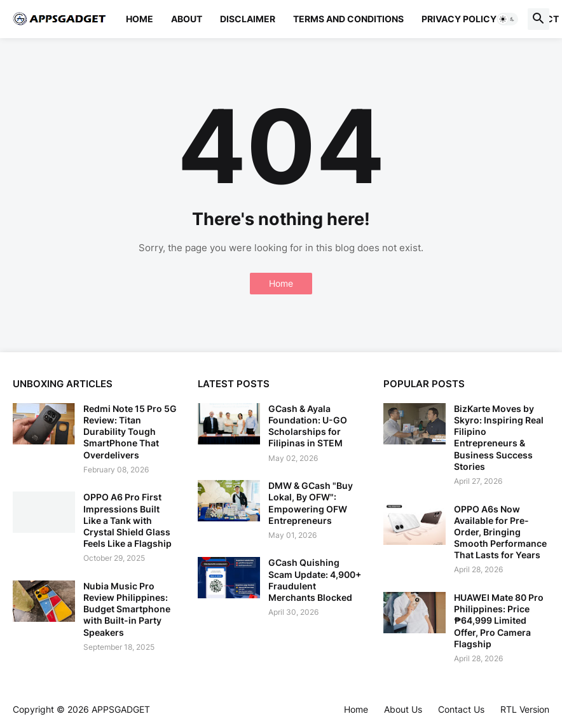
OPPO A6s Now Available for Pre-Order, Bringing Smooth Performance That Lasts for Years (500, 532)
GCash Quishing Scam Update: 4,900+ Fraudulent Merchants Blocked (315, 580)
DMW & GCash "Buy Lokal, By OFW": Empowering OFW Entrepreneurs (311, 503)
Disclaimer (248, 19)
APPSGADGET (121, 709)
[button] (507, 19)
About (187, 19)
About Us (403, 709)
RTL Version (525, 709)
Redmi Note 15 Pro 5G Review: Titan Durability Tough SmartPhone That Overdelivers (130, 432)
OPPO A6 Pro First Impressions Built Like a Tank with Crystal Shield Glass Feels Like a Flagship (127, 520)
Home (140, 19)
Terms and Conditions (348, 19)
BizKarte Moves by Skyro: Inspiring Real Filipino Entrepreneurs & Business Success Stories (499, 437)
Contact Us (461, 709)
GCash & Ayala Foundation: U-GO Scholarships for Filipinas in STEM (308, 426)
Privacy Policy (459, 19)
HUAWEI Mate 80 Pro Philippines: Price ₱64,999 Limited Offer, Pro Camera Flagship (499, 621)
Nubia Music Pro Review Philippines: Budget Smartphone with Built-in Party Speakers (127, 609)
